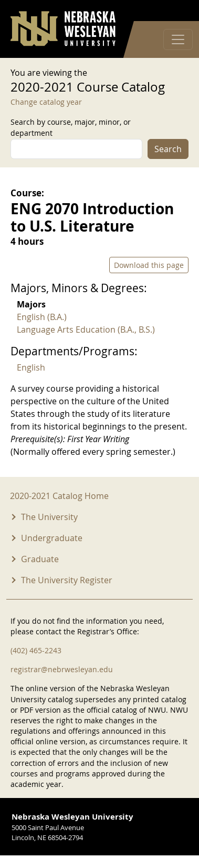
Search (168, 149)
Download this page (149, 265)
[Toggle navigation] (178, 39)
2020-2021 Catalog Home (59, 496)
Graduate (40, 559)
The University (49, 517)
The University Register (67, 580)
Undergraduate (52, 538)
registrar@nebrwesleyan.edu (62, 669)
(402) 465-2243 (36, 650)
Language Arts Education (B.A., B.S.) (86, 330)
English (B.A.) (42, 317)
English (31, 367)
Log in (175, 11)
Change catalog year (46, 102)
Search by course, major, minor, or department (71, 127)
